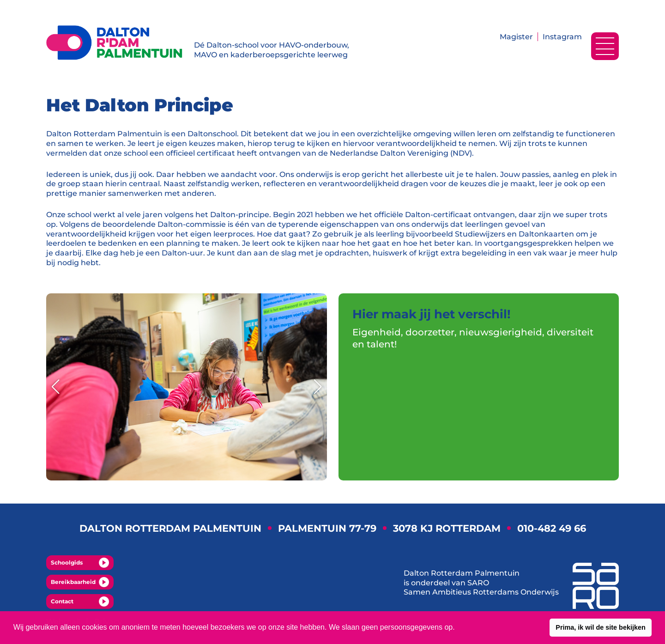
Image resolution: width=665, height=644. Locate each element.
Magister (516, 37)
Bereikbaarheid (80, 582)
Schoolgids (80, 563)
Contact (80, 601)
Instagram (562, 37)
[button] (601, 628)
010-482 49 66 (552, 528)
